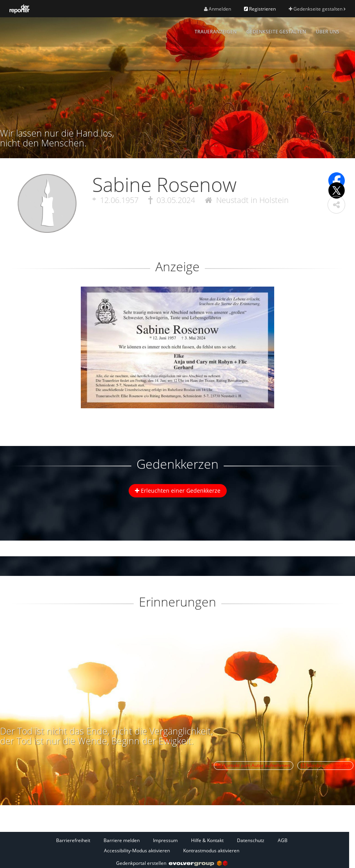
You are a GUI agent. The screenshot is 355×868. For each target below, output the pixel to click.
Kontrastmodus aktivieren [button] (211, 851)
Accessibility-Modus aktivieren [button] (137, 851)
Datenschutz (251, 840)
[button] (336, 205)
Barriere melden (122, 840)
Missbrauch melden (325, 765)
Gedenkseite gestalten (317, 9)
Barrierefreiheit (73, 840)
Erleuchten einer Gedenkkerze (178, 491)
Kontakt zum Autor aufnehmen (254, 765)
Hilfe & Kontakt (207, 840)
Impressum (165, 840)
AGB (283, 840)
